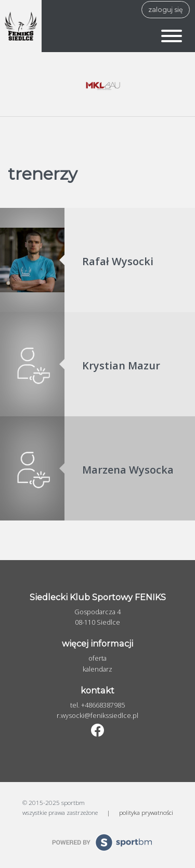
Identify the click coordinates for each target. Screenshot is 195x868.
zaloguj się (166, 10)
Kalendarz (97, 669)
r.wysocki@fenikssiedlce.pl (97, 716)
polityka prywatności (146, 812)
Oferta (97, 658)
